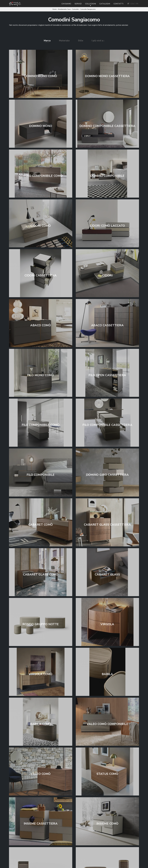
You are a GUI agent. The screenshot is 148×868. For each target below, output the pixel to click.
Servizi (78, 4)
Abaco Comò (41, 325)
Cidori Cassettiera (41, 275)
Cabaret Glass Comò (41, 575)
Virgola (107, 624)
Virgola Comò (41, 674)
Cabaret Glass (107, 575)
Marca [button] (47, 41)
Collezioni (90, 4)
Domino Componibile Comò (41, 176)
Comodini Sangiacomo (88, 9)
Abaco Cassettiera (107, 325)
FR (137, 4)
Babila (107, 674)
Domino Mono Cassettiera (107, 76)
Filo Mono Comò (41, 375)
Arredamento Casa (64, 9)
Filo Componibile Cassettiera (107, 425)
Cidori (107, 275)
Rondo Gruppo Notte (41, 624)
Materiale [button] (64, 41)
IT (128, 4)
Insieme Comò (107, 824)
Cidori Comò (41, 226)
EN (133, 4)
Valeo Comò (41, 774)
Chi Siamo (66, 4)
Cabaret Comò (41, 525)
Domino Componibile (107, 176)
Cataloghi (105, 4)
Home (54, 9)
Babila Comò (41, 724)
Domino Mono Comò (41, 76)
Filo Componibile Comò (41, 425)
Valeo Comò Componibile (107, 724)
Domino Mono (41, 126)
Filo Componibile (41, 475)
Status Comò (107, 774)
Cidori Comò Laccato (107, 226)
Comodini (75, 9)
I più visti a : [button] (98, 41)
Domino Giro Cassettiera (107, 475)
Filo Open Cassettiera (107, 375)
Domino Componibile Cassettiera (107, 126)
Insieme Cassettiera (41, 824)
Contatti (118, 4)
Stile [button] (81, 41)
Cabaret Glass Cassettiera (107, 525)
